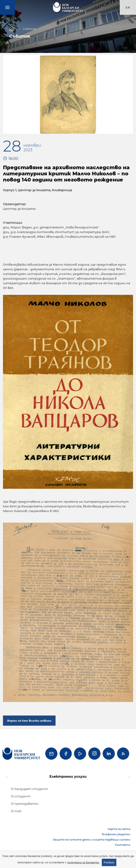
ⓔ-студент (21, 796)
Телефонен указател (116, 834)
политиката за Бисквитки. (84, 862)
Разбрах (109, 862)
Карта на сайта (119, 829)
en (128, 8)
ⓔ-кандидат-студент (29, 789)
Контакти (123, 845)
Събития (29, 29)
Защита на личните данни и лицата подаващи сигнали (92, 840)
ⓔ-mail (16, 811)
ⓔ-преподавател (25, 804)
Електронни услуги (68, 777)
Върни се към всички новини (29, 721)
